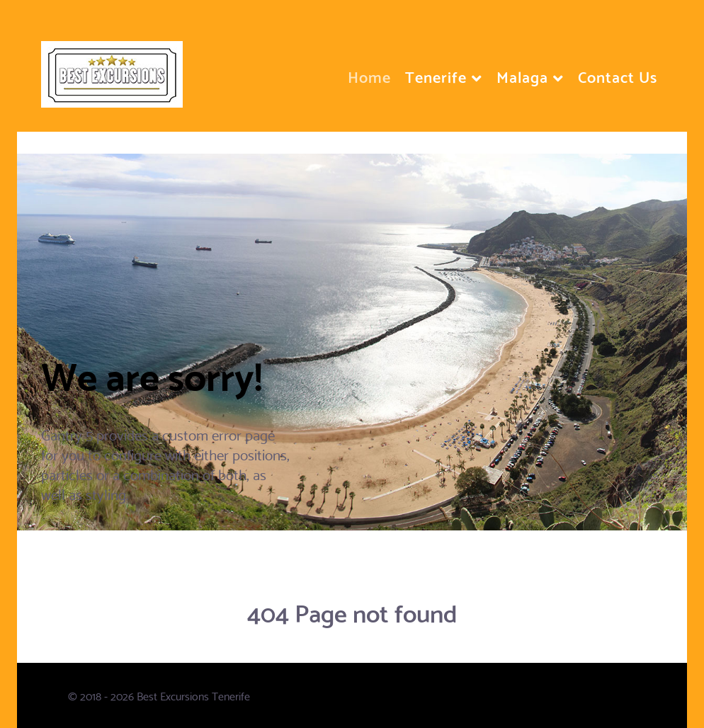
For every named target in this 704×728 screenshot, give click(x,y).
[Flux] (112, 67)
